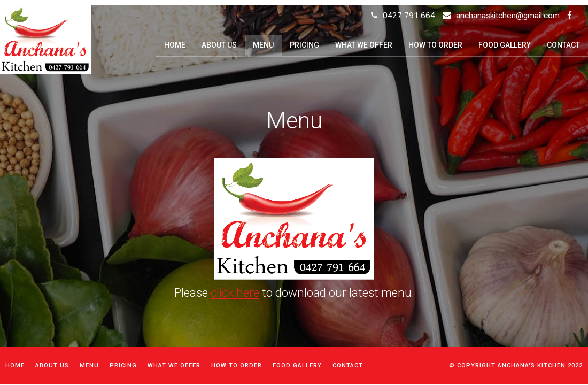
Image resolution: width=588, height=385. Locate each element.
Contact (348, 365)
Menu (89, 365)
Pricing (123, 365)
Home (15, 365)
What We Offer (174, 365)
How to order (237, 365)
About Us (52, 365)
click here (235, 292)
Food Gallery (297, 365)
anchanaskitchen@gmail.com (508, 16)
